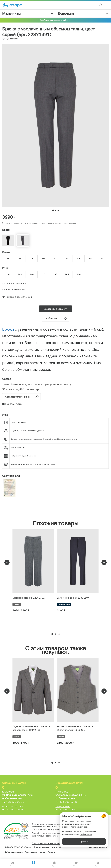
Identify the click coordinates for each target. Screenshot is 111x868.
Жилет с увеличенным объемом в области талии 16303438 (75, 728)
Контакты (56, 847)
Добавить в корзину (55, 309)
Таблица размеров (14, 852)
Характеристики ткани (18, 397)
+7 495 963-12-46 (67, 802)
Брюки (9, 329)
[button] (52, 634)
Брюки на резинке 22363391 (29, 598)
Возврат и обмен (41, 847)
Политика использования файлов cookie (51, 843)
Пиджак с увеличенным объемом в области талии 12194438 (31, 728)
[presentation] (7, 562)
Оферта (51, 852)
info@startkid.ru (63, 806)
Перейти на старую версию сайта (54, 20)
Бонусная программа (35, 852)
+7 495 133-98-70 (13, 802)
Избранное (56, 318)
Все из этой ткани (12, 404)
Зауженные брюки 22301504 (73, 598)
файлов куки (86, 834)
